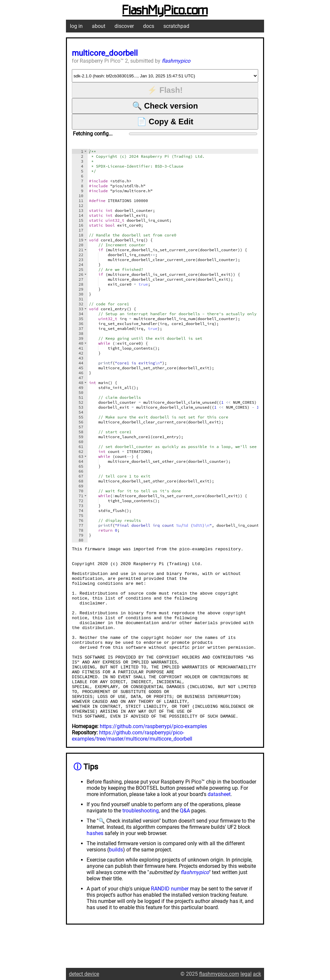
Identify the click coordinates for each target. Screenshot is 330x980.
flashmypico (176, 61)
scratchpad (176, 26)
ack (257, 974)
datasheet (219, 829)
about (99, 26)
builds (116, 884)
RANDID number (170, 923)
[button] (85, 151)
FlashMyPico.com (165, 11)
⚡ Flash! (165, 90)
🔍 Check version (165, 106)
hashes (95, 868)
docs (149, 26)
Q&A (185, 845)
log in (76, 26)
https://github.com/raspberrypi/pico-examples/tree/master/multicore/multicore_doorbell (132, 770)
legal (246, 974)
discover (124, 26)
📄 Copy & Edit (165, 122)
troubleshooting (141, 845)
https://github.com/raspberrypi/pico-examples (153, 761)
